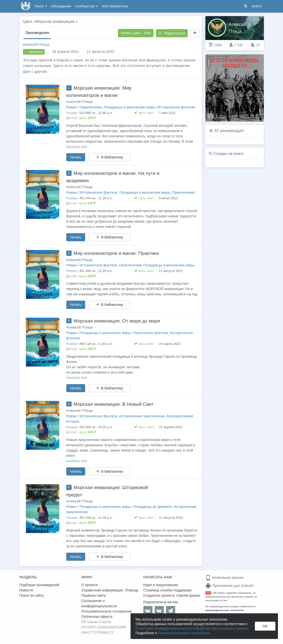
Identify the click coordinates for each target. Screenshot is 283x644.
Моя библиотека (115, 6)
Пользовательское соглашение (107, 611)
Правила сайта (94, 595)
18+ (208, 593)
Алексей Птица (36, 44)
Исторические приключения (142, 416)
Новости (26, 590)
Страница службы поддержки (167, 590)
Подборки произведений (39, 585)
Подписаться (172, 33)
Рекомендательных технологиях (184, 633)
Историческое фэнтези (176, 107)
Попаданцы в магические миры (130, 107)
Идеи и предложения (161, 585)
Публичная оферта (97, 617)
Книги (41, 6)
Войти (257, 6)
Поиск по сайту (32, 595)
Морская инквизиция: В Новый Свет (114, 404)
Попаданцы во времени (152, 507)
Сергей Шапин (188, 595)
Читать (76, 157)
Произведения (37, 33)
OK (265, 626)
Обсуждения (61, 6)
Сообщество (86, 6)
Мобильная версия (224, 578)
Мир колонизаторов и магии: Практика (116, 253)
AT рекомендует (229, 131)
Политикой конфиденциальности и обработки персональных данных (192, 628)
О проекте (90, 585)
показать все (77, 147)
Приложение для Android (229, 586)
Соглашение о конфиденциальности (99, 603)
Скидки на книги (228, 154)
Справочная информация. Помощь (110, 590)
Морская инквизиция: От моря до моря (117, 321)
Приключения (91, 107)
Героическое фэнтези (150, 333)
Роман (72, 107)
